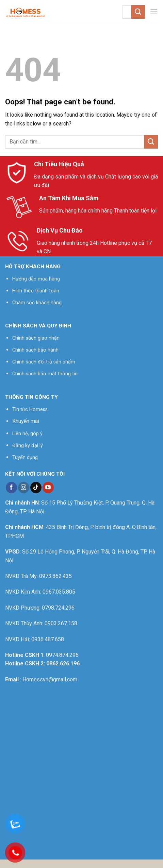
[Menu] (154, 12)
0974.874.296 (62, 655)
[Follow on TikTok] (36, 488)
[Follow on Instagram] (24, 488)
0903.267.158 (61, 623)
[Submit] (138, 12)
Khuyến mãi (26, 421)
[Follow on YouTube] (48, 488)
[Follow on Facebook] (11, 488)
